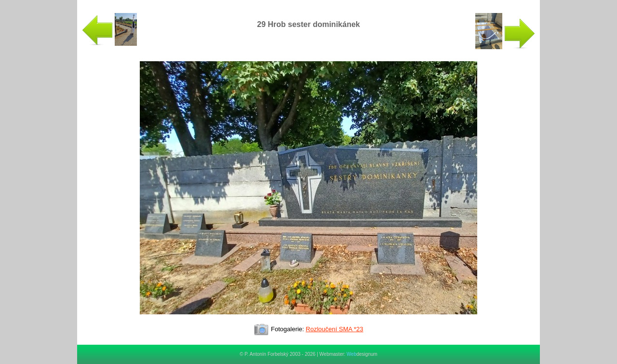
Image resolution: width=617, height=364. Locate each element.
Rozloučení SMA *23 (334, 329)
